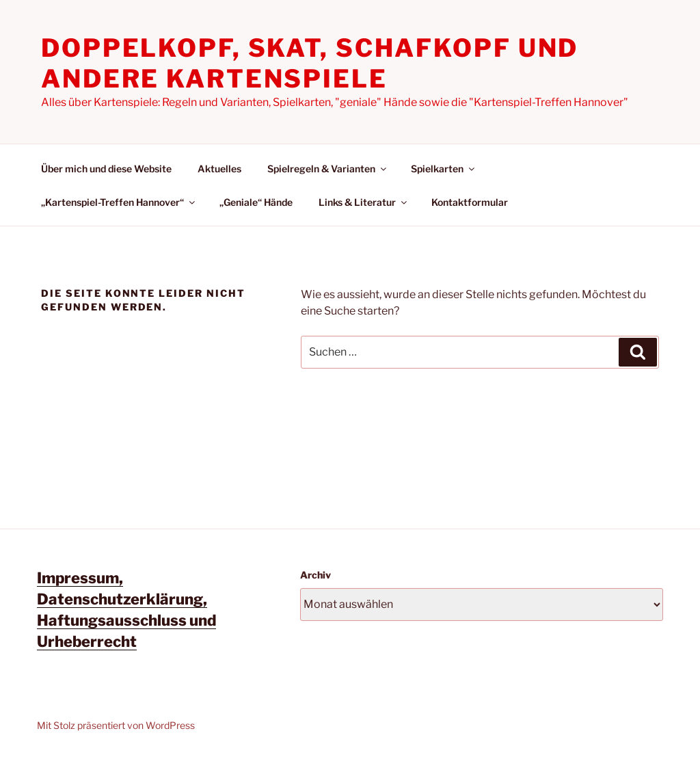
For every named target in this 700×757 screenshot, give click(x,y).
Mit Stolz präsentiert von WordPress (116, 725)
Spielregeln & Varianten (328, 169)
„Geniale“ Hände (256, 202)
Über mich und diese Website (106, 169)
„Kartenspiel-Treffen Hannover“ (119, 202)
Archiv (315, 575)
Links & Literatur (364, 202)
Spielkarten (444, 169)
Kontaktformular (470, 202)
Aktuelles (219, 169)
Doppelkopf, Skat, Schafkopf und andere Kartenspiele (310, 63)
